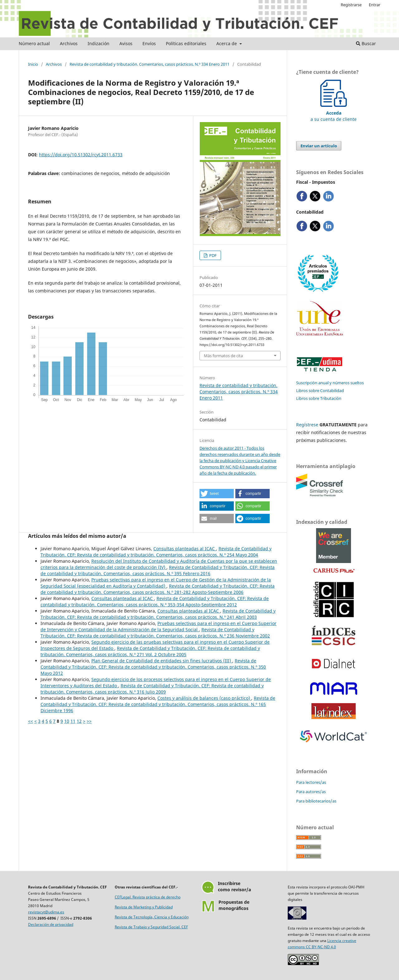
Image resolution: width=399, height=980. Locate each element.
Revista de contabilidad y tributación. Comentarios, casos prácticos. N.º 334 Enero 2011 (149, 64)
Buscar (366, 43)
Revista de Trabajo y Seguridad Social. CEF (151, 927)
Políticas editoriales (186, 43)
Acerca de (227, 43)
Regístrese (307, 425)
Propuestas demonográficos (234, 905)
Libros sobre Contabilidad (320, 391)
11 (73, 721)
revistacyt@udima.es (46, 912)
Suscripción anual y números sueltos (330, 383)
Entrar (375, 5)
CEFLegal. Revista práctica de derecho (148, 897)
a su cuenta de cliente (334, 113)
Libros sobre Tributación (319, 398)
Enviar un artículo (319, 146)
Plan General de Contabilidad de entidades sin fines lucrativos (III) (162, 661)
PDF (212, 255)
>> (89, 721)
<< (31, 721)
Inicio (33, 64)
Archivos (69, 43)
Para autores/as (311, 792)
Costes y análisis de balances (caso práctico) (204, 698)
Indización (99, 43)
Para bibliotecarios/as (316, 801)
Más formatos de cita (223, 356)
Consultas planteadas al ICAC (185, 549)
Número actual (34, 43)
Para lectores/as (311, 782)
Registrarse (351, 5)
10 (67, 721)
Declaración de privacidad (51, 924)
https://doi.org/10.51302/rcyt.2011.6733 (81, 155)
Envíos (149, 43)
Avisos (126, 43)
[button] (217, 494)
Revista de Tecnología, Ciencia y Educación (152, 917)
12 (79, 721)
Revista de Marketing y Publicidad (144, 907)
